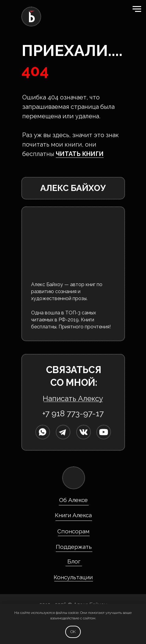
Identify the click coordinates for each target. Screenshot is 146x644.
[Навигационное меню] (137, 9)
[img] (42, 432)
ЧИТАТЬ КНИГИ (80, 154)
